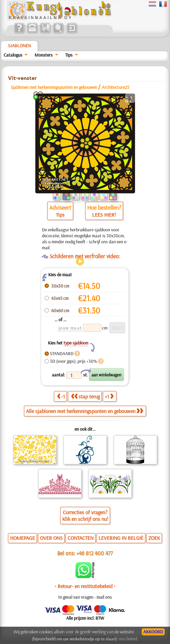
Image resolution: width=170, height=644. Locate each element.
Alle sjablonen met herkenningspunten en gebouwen (85, 411)
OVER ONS (51, 538)
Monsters (44, 55)
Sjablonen (19, 46)
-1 (61, 396)
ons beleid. (128, 639)
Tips (69, 55)
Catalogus (13, 55)
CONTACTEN (81, 538)
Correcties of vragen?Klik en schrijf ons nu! (85, 516)
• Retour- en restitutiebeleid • (85, 586)
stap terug (85, 396)
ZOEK (154, 538)
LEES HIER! (104, 215)
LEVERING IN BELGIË (121, 538)
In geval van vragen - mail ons (85, 597)
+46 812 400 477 (95, 553)
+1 (109, 396)
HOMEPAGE (22, 538)
